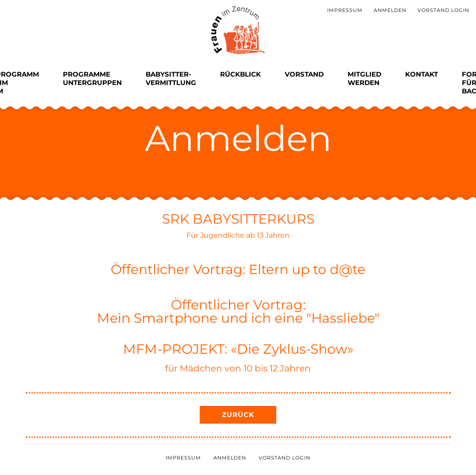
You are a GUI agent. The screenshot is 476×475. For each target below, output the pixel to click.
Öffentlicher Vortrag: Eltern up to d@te (238, 269)
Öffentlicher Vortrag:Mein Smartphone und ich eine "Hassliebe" (238, 311)
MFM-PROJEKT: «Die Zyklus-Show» (238, 349)
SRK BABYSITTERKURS (238, 219)
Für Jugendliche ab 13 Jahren (238, 235)
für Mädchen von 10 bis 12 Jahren (238, 368)
